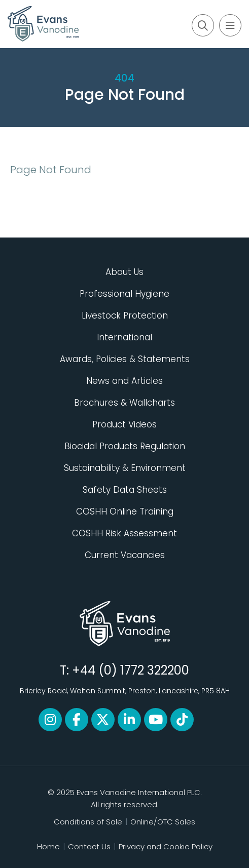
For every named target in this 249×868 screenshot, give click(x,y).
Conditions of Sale (88, 822)
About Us (124, 272)
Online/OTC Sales (163, 822)
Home (48, 846)
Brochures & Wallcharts (124, 403)
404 (124, 78)
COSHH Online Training (125, 511)
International (124, 337)
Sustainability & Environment (125, 468)
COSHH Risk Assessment (124, 533)
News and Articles (124, 381)
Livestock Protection (125, 315)
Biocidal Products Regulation (125, 446)
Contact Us (89, 846)
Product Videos (124, 424)
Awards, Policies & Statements (125, 359)
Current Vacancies (125, 555)
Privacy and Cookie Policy (166, 846)
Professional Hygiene (124, 294)
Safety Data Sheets (125, 490)
